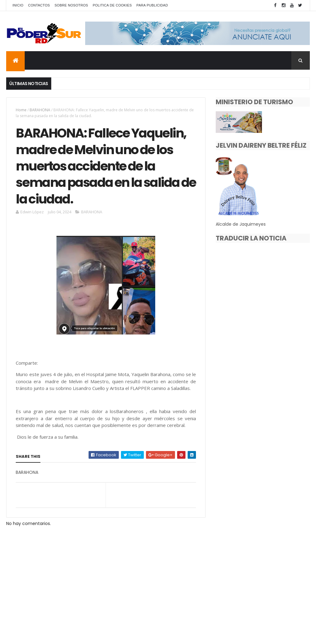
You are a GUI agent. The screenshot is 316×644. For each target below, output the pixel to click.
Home (21, 110)
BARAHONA (40, 110)
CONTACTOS (39, 5)
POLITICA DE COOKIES (112, 5)
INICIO (18, 5)
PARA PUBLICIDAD (152, 5)
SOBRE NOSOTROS (71, 5)
